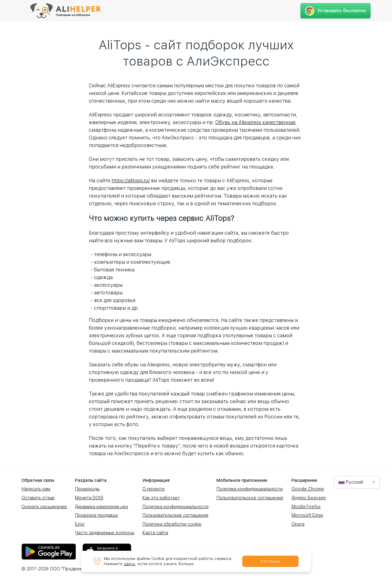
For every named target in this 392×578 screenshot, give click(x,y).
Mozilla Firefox (306, 507)
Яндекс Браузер (309, 498)
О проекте (154, 489)
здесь (129, 564)
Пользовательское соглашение (250, 498)
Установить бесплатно (335, 11)
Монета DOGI (89, 498)
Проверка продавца (96, 515)
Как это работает (161, 498)
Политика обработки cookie (172, 524)
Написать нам (36, 489)
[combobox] (357, 482)
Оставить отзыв (38, 498)
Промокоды (87, 489)
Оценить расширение (44, 507)
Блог (80, 524)
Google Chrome (308, 489)
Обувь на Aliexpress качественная (255, 122)
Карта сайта (155, 533)
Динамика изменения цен (102, 507)
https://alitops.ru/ (131, 181)
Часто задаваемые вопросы (105, 533)
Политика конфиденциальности (175, 507)
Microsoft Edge (307, 515)
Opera (298, 524)
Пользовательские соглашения (175, 515)
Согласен (270, 561)
